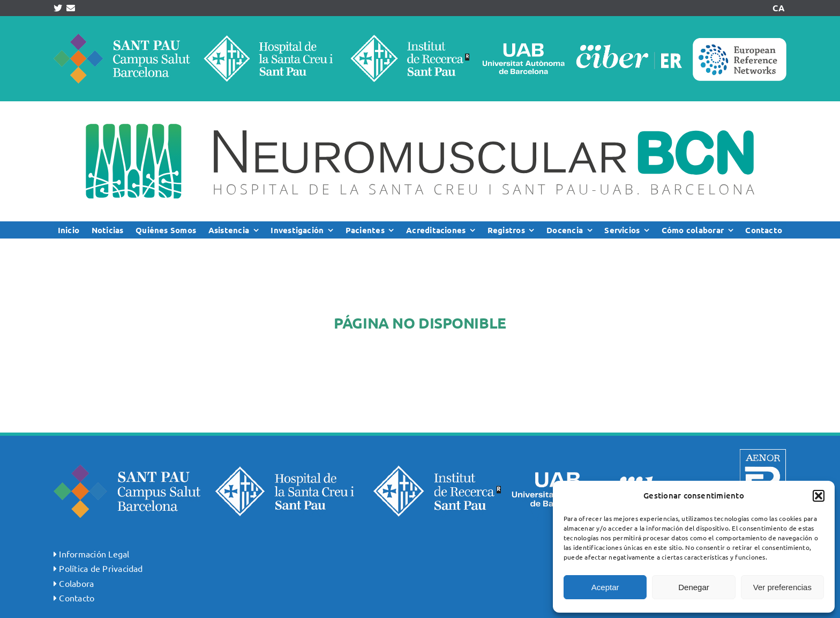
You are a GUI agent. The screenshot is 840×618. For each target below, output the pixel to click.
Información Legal (94, 554)
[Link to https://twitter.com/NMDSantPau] (58, 8)
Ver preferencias (782, 587)
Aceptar (605, 587)
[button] (819, 496)
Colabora (76, 583)
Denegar (694, 587)
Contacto (77, 598)
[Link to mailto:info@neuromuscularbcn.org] (71, 8)
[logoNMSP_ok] (420, 106)
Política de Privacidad (101, 568)
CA (778, 8)
